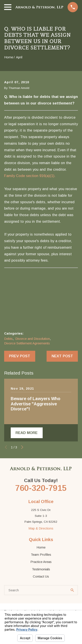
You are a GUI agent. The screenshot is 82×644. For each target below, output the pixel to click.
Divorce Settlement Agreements (27, 343)
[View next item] (22, 447)
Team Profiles (41, 555)
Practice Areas (41, 562)
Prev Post (20, 356)
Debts (8, 339)
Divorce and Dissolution (33, 339)
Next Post (62, 356)
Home (41, 547)
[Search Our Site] (72, 590)
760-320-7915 (41, 488)
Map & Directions (41, 528)
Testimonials (41, 569)
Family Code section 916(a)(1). (30, 176)
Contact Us (41, 576)
